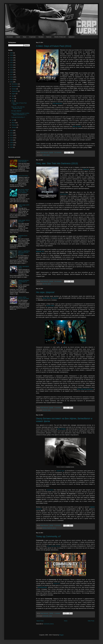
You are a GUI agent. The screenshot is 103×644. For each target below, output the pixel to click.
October (14, 89)
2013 (12, 130)
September (15, 91)
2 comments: (58, 408)
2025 (12, 55)
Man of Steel (77, 126)
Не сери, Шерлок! (45, 292)
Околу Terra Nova (23, 176)
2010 (12, 138)
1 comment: (58, 613)
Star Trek (45, 284)
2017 (12, 75)
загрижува (50, 490)
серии (49, 410)
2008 (12, 143)
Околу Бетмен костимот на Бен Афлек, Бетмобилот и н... (20, 114)
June (13, 98)
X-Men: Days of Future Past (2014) (54, 46)
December (15, 84)
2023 (12, 60)
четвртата (56, 583)
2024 (12, 58)
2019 (12, 70)
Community (46, 616)
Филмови (10, 37)
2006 (12, 147)
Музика (41, 37)
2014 (12, 82)
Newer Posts (40, 621)
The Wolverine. (58, 103)
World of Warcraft (60, 37)
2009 (12, 140)
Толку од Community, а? (48, 536)
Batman (49, 37)
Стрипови (32, 37)
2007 (12, 145)
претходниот (64, 194)
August (14, 94)
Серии (18, 37)
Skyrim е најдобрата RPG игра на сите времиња (24, 253)
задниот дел (60, 471)
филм (48, 155)
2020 (12, 67)
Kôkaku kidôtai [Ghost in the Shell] (23, 298)
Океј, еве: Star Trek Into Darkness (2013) (57, 163)
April (13, 120)
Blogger (61, 635)
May (13, 101)
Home (66, 621)
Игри (25, 37)
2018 (12, 72)
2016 (12, 77)
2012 (12, 133)
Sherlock (86, 169)
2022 (12, 63)
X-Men (44, 155)
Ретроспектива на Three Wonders (23, 161)
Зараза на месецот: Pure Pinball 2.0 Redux (24, 282)
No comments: (58, 153)
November (15, 86)
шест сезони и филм (54, 546)
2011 (12, 135)
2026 (12, 53)
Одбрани (71, 37)
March (14, 123)
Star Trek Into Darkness (85, 389)
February (14, 125)
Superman (50, 528)
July (13, 96)
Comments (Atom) (49, 624)
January (14, 127)
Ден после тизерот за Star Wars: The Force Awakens (24, 191)
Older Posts (91, 621)
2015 (12, 79)
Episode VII (40, 251)
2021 (12, 65)
